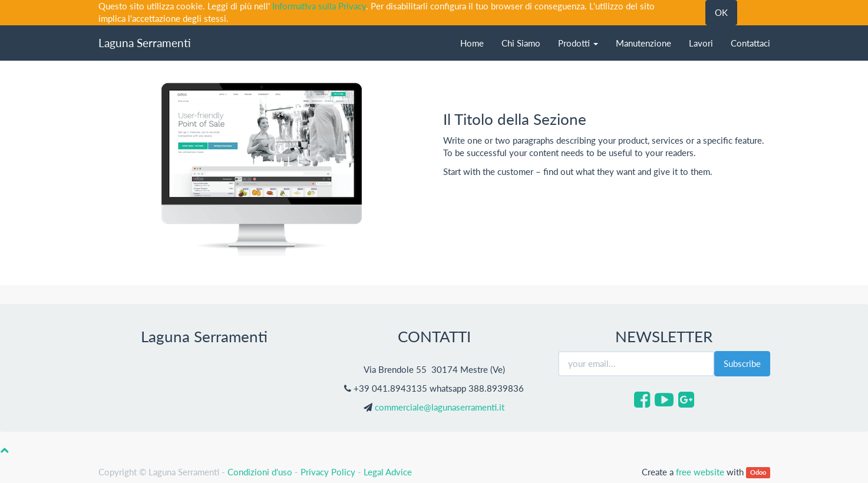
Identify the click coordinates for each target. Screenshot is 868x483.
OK (721, 12)
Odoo (758, 473)
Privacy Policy (328, 472)
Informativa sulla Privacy (319, 6)
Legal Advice (388, 472)
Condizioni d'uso (260, 472)
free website (700, 472)
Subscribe (742, 363)
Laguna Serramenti (145, 43)
